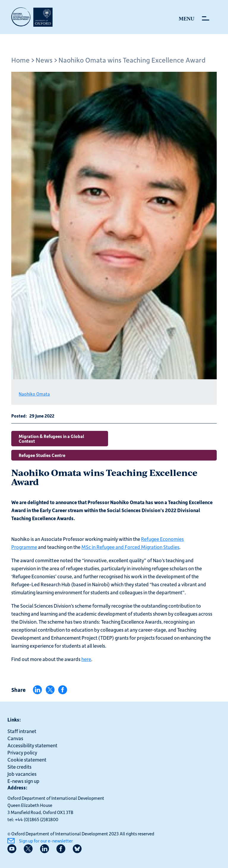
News (44, 60)
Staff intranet (22, 731)
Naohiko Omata (34, 394)
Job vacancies (22, 774)
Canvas (15, 738)
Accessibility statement (32, 745)
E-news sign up (23, 781)
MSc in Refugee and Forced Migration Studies (130, 547)
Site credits (19, 767)
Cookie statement (27, 759)
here (86, 659)
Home (20, 60)
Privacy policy (22, 752)
